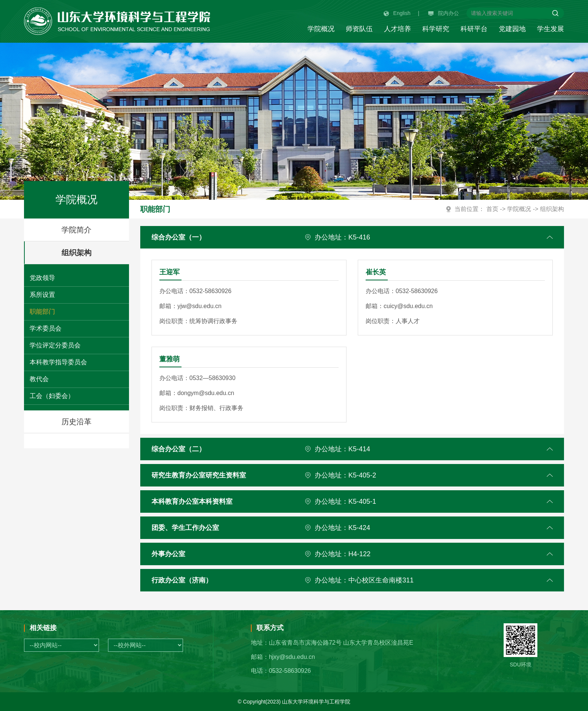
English (397, 13)
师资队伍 (359, 29)
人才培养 (397, 29)
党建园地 (512, 29)
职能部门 (42, 312)
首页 (492, 209)
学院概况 (321, 29)
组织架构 (94, 253)
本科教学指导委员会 (58, 362)
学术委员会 (46, 329)
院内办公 (444, 13)
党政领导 (42, 278)
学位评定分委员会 (55, 345)
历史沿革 (76, 422)
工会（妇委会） (52, 396)
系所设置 (42, 295)
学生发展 (550, 29)
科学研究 (436, 29)
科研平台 (474, 29)
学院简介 (76, 230)
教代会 (39, 379)
